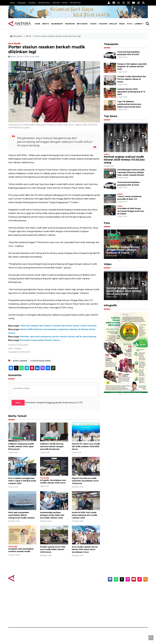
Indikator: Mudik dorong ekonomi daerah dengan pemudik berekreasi (52, 446)
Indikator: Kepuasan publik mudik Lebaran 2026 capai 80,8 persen (21, 446)
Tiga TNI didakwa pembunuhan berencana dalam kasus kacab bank (129, 104)
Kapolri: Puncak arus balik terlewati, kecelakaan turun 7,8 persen (85, 481)
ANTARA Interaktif (89, 597)
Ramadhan (17, 36)
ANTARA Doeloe (88, 605)
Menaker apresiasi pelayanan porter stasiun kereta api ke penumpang (58, 337)
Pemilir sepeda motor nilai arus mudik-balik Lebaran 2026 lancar (53, 550)
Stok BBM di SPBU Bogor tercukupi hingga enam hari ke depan (131, 211)
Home (38, 24)
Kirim (18, 403)
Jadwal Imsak (50, 619)
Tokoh (93, 24)
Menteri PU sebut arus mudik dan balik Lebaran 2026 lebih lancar (86, 446)
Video (107, 154)
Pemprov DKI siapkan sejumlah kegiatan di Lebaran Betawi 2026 (132, 67)
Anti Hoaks (85, 592)
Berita (46, 24)
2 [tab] (122, 261)
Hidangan (70, 24)
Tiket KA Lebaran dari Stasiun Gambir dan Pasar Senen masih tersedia (58, 326)
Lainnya (138, 24)
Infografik (45, 478)
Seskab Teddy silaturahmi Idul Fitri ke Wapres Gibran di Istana (132, 79)
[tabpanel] (126, 244)
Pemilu (65, 3)
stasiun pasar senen (40, 361)
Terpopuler (22, 3)
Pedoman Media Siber (126, 614)
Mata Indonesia (87, 601)
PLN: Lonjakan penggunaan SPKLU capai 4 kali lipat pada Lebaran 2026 (22, 481)
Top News (32, 3)
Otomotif (56, 3)
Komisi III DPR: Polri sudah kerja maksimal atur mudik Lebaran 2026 (84, 515)
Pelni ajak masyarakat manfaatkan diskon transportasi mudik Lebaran (21, 515)
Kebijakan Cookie (124, 605)
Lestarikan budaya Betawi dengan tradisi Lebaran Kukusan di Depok (123, 250)
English (113, 24)
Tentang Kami (122, 610)
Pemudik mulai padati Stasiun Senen (40, 340)
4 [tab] (129, 261)
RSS (118, 619)
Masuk (119, 592)
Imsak (122, 24)
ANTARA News (44, 3)
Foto (130, 24)
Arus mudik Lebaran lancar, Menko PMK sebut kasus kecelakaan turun (85, 550)
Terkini (12, 3)
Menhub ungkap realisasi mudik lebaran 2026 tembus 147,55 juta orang (124, 160)
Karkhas (84, 588)
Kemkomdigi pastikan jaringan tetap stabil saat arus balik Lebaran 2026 (52, 515)
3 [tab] (126, 261)
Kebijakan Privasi (124, 601)
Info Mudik (82, 24)
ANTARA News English (126, 588)
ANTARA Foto (75, 3)
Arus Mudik (14, 44)
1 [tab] (118, 261)
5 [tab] (133, 261)
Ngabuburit (57, 24)
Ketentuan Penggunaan (127, 597)
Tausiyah (103, 24)
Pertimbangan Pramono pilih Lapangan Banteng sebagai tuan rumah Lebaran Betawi (131, 172)
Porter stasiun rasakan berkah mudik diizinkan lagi (57, 36)
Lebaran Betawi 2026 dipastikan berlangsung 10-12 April (131, 92)
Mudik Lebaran (20, 361)
